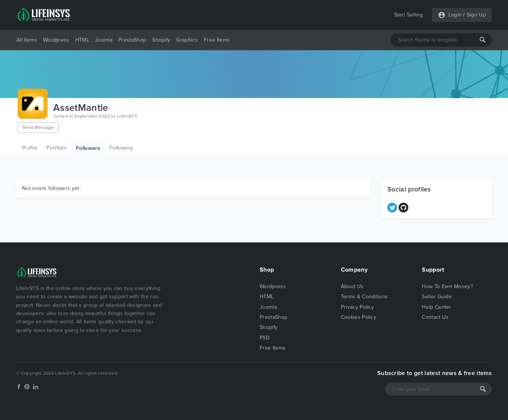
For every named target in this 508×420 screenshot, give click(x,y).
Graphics (187, 40)
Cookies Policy (359, 317)
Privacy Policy (357, 307)
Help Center (437, 307)
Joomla (104, 40)
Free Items (217, 40)
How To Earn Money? (447, 286)
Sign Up (476, 15)
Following (121, 148)
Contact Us (435, 317)
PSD (265, 338)
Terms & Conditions (365, 297)
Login (455, 15)
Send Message (38, 127)
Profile (30, 148)
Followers (88, 148)
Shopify (161, 40)
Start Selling (409, 15)
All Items (27, 40)
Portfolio (57, 148)
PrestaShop (132, 40)
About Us (352, 286)
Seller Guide (437, 297)
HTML (82, 40)
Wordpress (56, 40)
